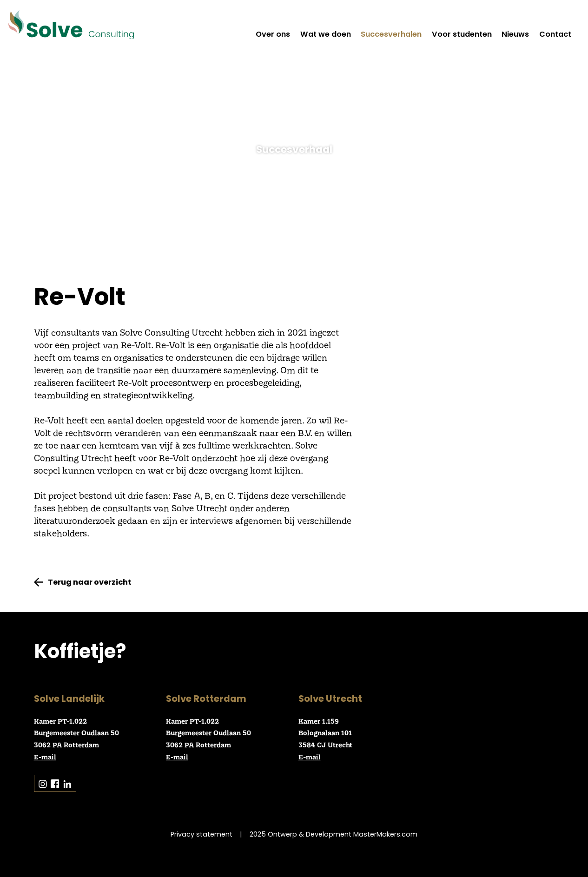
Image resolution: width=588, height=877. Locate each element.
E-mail (45, 757)
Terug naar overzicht (90, 582)
